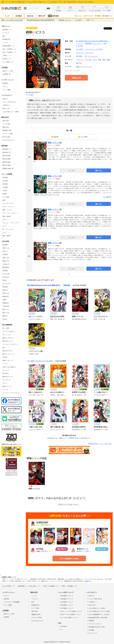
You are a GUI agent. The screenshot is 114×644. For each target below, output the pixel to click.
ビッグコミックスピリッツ (10, 344)
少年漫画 (5, 187)
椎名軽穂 (5, 287)
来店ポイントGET (8, 71)
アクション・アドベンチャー (11, 223)
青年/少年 (42, 16)
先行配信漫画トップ (8, 46)
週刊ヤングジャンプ (8, 354)
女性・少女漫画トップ (9, 49)
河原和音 (5, 271)
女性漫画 (5, 178)
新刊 (98, 16)
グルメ (4, 233)
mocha (80, 46)
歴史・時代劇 (6, 216)
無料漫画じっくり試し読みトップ (28, 586)
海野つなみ (6, 258)
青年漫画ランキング (66, 605)
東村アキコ (6, 309)
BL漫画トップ (7, 59)
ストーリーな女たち (8, 331)
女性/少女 (30, 16)
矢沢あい (5, 319)
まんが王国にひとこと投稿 (10, 112)
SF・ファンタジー (8, 229)
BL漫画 (5, 194)
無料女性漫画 (6, 156)
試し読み (72, 171)
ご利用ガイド (6, 105)
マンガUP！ (32, 361)
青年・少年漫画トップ (9, 52)
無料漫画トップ (7, 30)
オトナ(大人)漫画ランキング (69, 617)
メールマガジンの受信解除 (12, 602)
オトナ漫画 (6, 197)
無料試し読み (76, 78)
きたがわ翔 (6, 274)
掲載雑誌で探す (7, 130)
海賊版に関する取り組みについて (11, 444)
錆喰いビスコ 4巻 (55, 243)
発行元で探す (6, 137)
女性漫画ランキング (66, 599)
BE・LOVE (6, 328)
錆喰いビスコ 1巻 (55, 143)
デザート (5, 383)
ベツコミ (5, 364)
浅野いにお (6, 248)
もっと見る (107, 197)
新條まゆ (5, 290)
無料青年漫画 (6, 162)
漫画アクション (7, 386)
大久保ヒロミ (6, 264)
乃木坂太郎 (6, 306)
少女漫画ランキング (66, 602)
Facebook (63, 626)
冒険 (100, 60)
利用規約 (91, 621)
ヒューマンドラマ (8, 203)
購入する (99, 171)
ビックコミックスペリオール (11, 393)
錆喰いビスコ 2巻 (55, 176)
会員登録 (5, 83)
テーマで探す (6, 124)
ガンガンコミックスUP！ (45, 361)
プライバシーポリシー (95, 624)
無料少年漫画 (6, 165)
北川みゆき (6, 277)
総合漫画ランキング (66, 596)
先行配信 (19, 16)
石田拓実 (5, 255)
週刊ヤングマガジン (8, 338)
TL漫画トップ (7, 56)
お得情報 (6, 617)
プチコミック (6, 335)
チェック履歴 (6, 90)
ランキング (88, 16)
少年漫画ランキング (66, 608)
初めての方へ (6, 108)
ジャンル (78, 16)
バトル (95, 60)
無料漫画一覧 (6, 152)
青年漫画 (5, 184)
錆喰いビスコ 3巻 (55, 210)
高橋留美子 (6, 303)
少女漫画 (5, 181)
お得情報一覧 (6, 74)
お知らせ (5, 99)
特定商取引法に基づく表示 (96, 627)
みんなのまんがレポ (8, 140)
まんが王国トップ (8, 586)
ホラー (4, 226)
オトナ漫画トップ (8, 62)
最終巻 (55, 137)
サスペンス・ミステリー (10, 213)
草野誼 (4, 280)
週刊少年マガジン (8, 351)
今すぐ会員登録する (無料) (69, 559)
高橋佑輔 (94, 43)
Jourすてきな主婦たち (9, 367)
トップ (7, 16)
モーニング (6, 370)
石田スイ (5, 251)
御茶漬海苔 (6, 267)
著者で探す (6, 127)
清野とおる (6, 293)
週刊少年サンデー (8, 377)
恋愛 (4, 200)
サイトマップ (92, 633)
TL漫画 (5, 191)
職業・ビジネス (7, 210)
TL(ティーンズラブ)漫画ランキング (71, 611)
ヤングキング (6, 380)
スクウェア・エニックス (85, 53)
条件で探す (6, 121)
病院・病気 (106, 60)
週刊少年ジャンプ (8, 341)
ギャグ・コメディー (8, 207)
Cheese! (5, 357)
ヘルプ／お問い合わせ (9, 102)
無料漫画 (53, 16)
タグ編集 (30, 95)
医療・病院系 (6, 236)
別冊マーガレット (8, 361)
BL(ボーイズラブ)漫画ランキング (70, 614)
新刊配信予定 (6, 39)
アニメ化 (88, 60)
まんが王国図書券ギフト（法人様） (99, 614)
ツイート (109, 28)
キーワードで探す (8, 134)
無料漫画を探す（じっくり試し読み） (100, 444)
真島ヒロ (5, 316)
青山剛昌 (5, 245)
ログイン (5, 87)
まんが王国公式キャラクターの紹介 (99, 611)
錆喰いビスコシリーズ (84, 67)
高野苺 (4, 300)
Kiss (4, 348)
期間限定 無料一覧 (8, 169)
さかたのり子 (6, 284)
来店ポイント (107, 16)
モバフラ (5, 390)
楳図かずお (6, 261)
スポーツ (5, 220)
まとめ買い (83, 137)
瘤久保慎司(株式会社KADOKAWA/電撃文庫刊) (44, 285)
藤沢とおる (6, 313)
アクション (80, 60)
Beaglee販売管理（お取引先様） (98, 617)
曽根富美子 (6, 297)
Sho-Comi (5, 373)
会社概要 (91, 630)
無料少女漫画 (6, 159)
